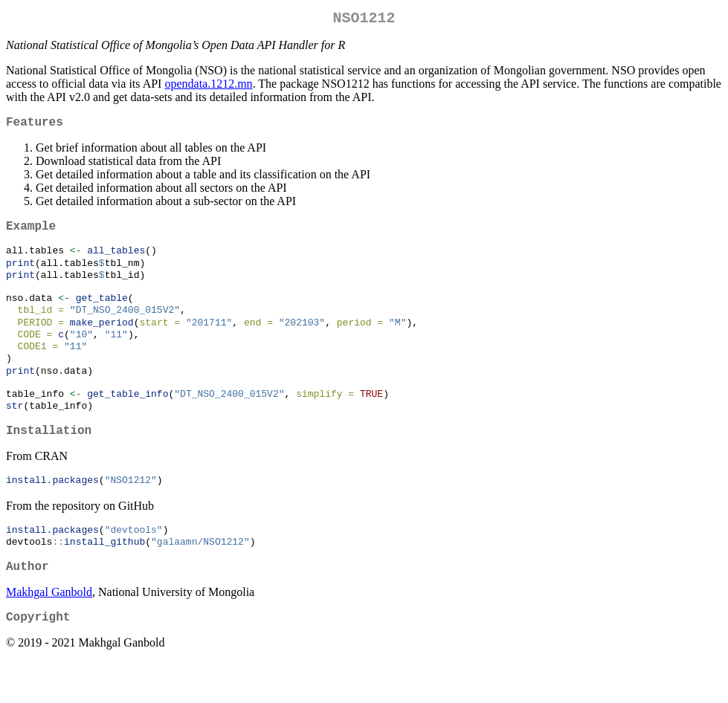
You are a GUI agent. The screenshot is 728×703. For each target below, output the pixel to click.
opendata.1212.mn (208, 87)
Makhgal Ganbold (49, 631)
